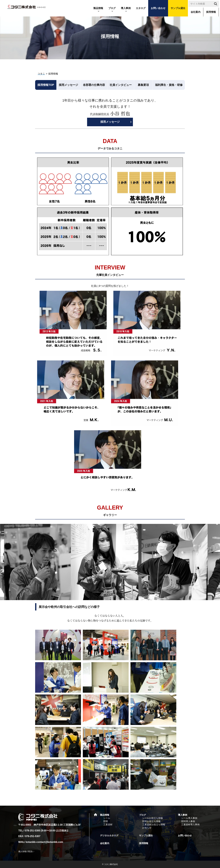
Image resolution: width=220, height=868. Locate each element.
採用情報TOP (46, 85)
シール (107, 818)
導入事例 (126, 8)
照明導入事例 (188, 821)
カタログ (141, 8)
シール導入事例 (189, 818)
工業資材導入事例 (190, 824)
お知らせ (147, 828)
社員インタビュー (121, 85)
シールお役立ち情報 (153, 818)
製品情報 (98, 8)
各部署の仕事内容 (94, 85)
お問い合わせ (158, 8)
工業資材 (108, 824)
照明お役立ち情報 (151, 821)
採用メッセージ (68, 85)
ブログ (112, 8)
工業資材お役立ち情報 (154, 824)
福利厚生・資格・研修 (169, 85)
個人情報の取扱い (26, 851)
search (216, 5)
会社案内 (196, 12)
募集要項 (143, 85)
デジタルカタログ (109, 835)
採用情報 (211, 12)
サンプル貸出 (178, 8)
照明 (106, 821)
